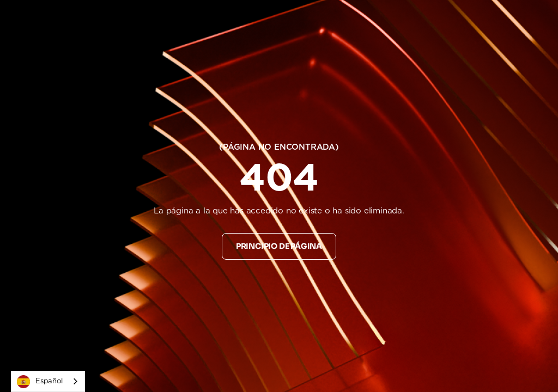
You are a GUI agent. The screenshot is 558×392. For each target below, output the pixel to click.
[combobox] (48, 381)
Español (40, 382)
